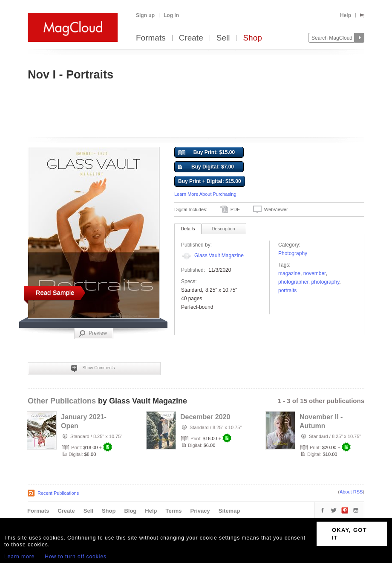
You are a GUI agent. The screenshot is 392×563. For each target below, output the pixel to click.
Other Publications (62, 401)
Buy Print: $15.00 (206, 153)
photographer (293, 282)
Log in (171, 15)
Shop (252, 38)
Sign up (145, 15)
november (315, 273)
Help (346, 15)
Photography (293, 253)
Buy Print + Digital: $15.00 (210, 181)
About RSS (351, 492)
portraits (287, 290)
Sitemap (229, 511)
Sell (223, 38)
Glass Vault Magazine (219, 255)
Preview (93, 334)
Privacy (200, 511)
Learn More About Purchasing (205, 194)
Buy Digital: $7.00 (206, 167)
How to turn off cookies (76, 557)
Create (191, 38)
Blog (130, 511)
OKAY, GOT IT (349, 534)
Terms (173, 511)
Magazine (289, 273)
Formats (151, 38)
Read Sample (55, 292)
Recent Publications (58, 493)
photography (325, 282)
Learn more (19, 557)
